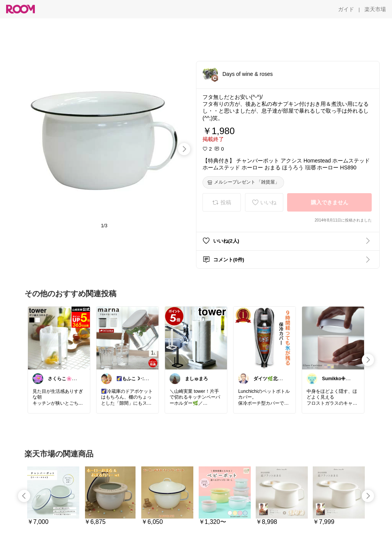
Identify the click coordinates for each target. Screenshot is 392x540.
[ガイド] (346, 9)
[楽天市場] (375, 9)
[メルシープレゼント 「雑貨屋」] (243, 182)
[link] (59, 338)
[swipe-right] (184, 149)
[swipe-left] (24, 496)
